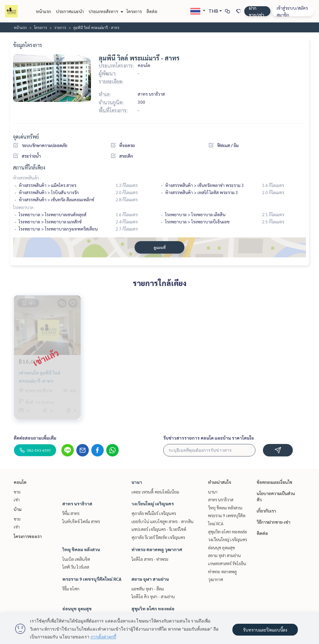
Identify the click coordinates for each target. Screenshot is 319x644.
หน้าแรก (43, 11)
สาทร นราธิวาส (77, 503)
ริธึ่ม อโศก (71, 589)
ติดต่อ (152, 11)
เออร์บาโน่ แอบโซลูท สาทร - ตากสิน (162, 521)
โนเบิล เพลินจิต (76, 559)
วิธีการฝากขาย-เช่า (274, 522)
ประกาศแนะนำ (70, 11)
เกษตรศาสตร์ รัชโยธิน (227, 563)
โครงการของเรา (28, 536)
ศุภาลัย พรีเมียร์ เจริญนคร (154, 513)
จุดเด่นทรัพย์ (26, 137)
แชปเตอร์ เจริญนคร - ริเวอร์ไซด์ (159, 529)
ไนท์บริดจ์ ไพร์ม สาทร (81, 521)
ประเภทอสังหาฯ (105, 11)
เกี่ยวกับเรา (266, 511)
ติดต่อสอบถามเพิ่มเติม (35, 438)
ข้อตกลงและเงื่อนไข (274, 482)
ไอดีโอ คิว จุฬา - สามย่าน (153, 596)
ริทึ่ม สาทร (71, 513)
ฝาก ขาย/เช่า (257, 11)
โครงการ (134, 11)
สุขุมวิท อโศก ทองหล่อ (153, 608)
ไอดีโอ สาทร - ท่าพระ (150, 559)
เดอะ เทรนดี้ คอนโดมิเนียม (155, 492)
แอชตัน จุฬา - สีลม (148, 589)
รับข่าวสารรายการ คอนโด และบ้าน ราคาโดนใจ (209, 438)
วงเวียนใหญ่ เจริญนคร (153, 503)
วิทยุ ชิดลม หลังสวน (81, 549)
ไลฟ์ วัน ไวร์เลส (76, 567)
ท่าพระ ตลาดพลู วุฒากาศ (157, 549)
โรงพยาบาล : (24, 207)
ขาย (17, 492)
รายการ (60, 27)
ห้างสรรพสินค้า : (27, 178)
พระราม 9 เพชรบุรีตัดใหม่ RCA (92, 579)
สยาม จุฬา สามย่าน (150, 579)
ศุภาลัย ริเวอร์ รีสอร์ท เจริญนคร (158, 537)
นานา (137, 482)
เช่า (17, 499)
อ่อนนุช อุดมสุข (77, 608)
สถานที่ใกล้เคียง (29, 167)
